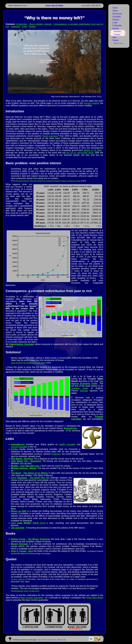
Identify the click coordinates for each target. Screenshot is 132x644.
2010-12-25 (61, 640)
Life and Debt (18, 528)
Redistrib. (118, 31)
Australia (117, 17)
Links (24, 27)
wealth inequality (67, 444)
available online (80, 388)
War (114, 37)
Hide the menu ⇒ (119, 43)
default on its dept (93, 150)
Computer (117, 25)
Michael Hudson (22, 181)
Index (115, 8)
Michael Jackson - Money (24, 468)
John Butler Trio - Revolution (26, 461)
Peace (115, 40)
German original (91, 103)
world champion (51, 136)
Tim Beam (16, 473)
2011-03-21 (52, 640)
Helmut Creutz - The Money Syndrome (31, 539)
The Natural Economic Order (34, 363)
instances (56, 454)
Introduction (22, 24)
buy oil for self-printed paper (80, 153)
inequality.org (18, 444)
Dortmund (117, 14)
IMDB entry (39, 523)
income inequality (19, 447)
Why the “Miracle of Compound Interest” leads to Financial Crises (55, 181)
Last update (86, 5)
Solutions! (16, 27)
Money (116, 29)
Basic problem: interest (40, 24)
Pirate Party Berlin (95, 598)
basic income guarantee (32, 598)
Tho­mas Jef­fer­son (18, 579)
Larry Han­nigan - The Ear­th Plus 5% (30, 478)
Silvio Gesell (16, 363)
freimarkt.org (70, 428)
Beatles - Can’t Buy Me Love (25, 466)
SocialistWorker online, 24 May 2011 (25, 591)
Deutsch (24, 5)
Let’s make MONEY (21, 523)
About (115, 11)
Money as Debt (19, 511)
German (84, 391)
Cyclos (14, 449)
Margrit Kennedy (19, 544)
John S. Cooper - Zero (22, 551)
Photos (116, 20)
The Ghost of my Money (36, 473)
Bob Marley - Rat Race (22, 459)
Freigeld (117, 34)
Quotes (32, 27)
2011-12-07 (42, 640)
